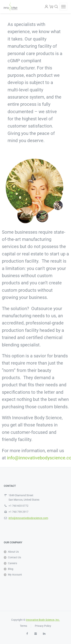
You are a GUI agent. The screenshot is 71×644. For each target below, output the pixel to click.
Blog (11, 569)
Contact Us (14, 557)
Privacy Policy (43, 626)
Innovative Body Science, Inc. (43, 620)
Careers (12, 563)
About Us (13, 552)
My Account (15, 575)
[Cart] (51, 7)
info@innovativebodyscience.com (28, 518)
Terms (23, 626)
